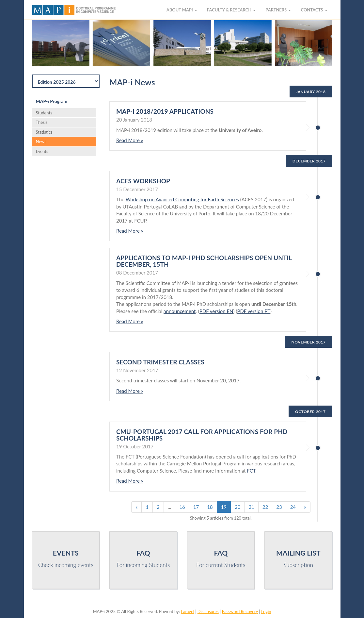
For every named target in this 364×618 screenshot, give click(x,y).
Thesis (42, 122)
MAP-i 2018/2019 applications (165, 111)
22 (265, 507)
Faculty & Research (231, 10)
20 (237, 507)
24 (293, 507)
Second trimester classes (160, 362)
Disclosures (208, 611)
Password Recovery (240, 611)
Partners (278, 10)
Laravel (188, 611)
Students (44, 113)
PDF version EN (216, 311)
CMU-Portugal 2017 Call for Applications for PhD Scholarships (202, 435)
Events (42, 151)
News (41, 142)
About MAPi (182, 10)
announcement (180, 311)
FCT (251, 471)
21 (251, 507)
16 (182, 507)
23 (279, 507)
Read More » (130, 140)
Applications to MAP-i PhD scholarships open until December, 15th (204, 261)
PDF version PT (254, 311)
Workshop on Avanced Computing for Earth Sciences (182, 199)
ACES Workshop (143, 181)
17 (196, 507)
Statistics (44, 132)
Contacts (314, 10)
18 (210, 507)
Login (266, 611)
